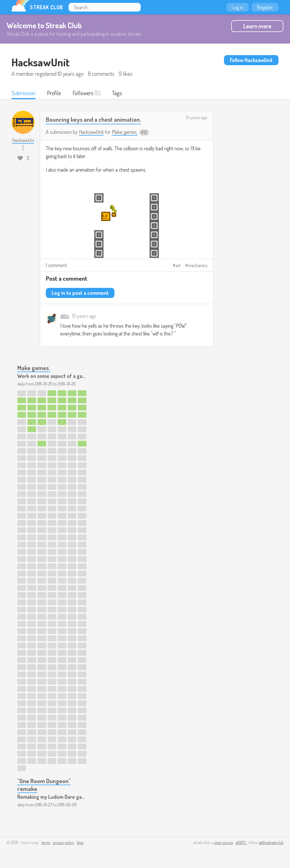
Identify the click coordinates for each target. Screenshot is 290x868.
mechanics (198, 265)
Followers (83, 93)
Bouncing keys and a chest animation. (93, 119)
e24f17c (241, 842)
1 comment (56, 265)
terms (46, 842)
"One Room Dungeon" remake (44, 785)
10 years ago (196, 117)
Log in (238, 7)
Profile (54, 93)
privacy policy (63, 842)
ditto (65, 316)
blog (80, 842)
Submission (23, 93)
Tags (117, 93)
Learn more (257, 26)
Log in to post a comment (80, 293)
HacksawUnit (91, 132)
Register (265, 7)
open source (223, 842)
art (178, 265)
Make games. (125, 132)
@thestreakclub (271, 842)
